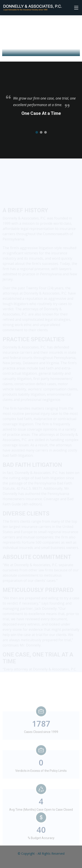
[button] (37, 135)
